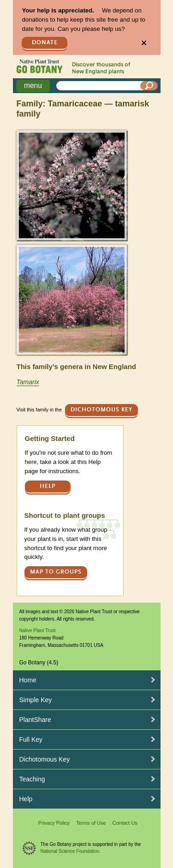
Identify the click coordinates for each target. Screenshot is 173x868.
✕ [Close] (144, 43)
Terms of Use (91, 823)
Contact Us (125, 823)
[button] (72, 185)
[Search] (149, 86)
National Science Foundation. (71, 851)
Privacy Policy (54, 823)
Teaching (32, 779)
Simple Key (36, 700)
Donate (45, 43)
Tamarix (28, 382)
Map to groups (56, 572)
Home (28, 680)
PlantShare (35, 720)
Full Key (31, 739)
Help (48, 486)
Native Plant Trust (38, 630)
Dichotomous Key (101, 410)
